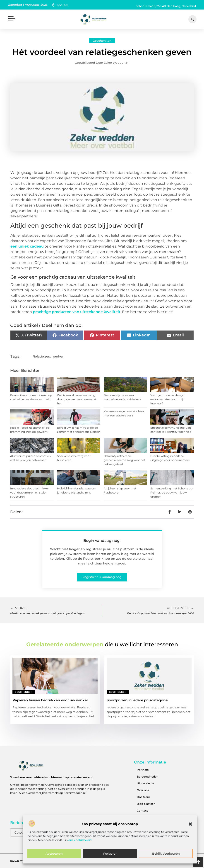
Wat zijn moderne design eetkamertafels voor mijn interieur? (167, 399)
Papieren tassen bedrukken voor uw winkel (50, 700)
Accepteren (54, 853)
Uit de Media (145, 783)
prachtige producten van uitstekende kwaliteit (77, 312)
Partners (143, 770)
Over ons (143, 790)
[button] (190, 824)
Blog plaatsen (146, 804)
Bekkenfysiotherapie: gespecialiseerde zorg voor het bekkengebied (124, 460)
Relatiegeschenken (49, 356)
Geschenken (102, 41)
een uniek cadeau (27, 246)
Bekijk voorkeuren (166, 853)
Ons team (143, 797)
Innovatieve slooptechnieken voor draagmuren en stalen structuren (30, 492)
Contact (142, 811)
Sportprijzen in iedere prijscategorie (137, 700)
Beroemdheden (148, 777)
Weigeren (110, 853)
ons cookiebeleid (80, 840)
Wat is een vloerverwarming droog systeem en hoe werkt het (77, 399)
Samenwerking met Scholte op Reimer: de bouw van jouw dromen (171, 492)
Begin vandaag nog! (102, 541)
